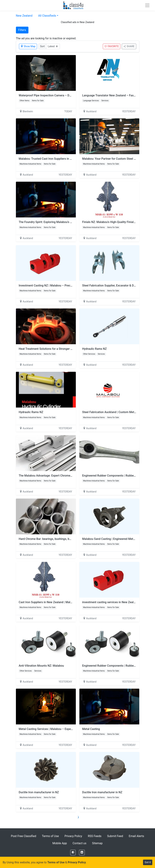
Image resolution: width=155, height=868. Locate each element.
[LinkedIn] (82, 853)
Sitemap (97, 843)
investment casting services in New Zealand (110, 602)
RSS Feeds (95, 836)
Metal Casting (91, 729)
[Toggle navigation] (147, 5)
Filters (22, 30)
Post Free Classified (24, 836)
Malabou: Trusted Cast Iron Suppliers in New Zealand (53, 159)
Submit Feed (115, 836)
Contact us (79, 843)
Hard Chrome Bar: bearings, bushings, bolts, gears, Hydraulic (57, 539)
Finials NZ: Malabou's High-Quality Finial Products (114, 222)
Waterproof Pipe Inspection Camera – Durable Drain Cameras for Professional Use (71, 95)
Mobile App (60, 843)
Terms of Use (50, 836)
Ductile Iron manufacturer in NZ (39, 792)
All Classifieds (47, 16)
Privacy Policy (73, 836)
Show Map (28, 46)
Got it (148, 862)
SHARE (129, 46)
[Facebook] (73, 853)
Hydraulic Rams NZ (94, 349)
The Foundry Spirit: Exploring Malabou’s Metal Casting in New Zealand (63, 222)
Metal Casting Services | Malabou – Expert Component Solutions (60, 729)
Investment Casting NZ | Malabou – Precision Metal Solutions (58, 285)
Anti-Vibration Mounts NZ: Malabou (41, 666)
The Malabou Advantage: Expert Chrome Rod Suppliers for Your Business (65, 476)
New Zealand (24, 16)
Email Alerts (136, 836)
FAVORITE (112, 46)
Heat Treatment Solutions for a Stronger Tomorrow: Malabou (57, 349)
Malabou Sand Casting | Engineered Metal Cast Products (118, 539)
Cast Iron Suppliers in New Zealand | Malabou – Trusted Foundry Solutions (66, 602)
